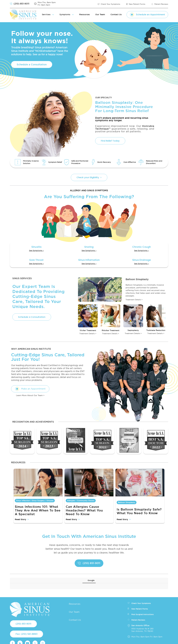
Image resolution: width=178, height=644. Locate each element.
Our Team (100, 14)
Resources (84, 14)
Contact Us (116, 14)
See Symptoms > (36, 251)
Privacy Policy (106, 640)
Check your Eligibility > (89, 177)
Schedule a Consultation (32, 64)
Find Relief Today (110, 141)
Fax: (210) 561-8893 (27, 620)
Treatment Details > (134, 300)
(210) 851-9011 (23, 610)
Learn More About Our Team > (30, 395)
